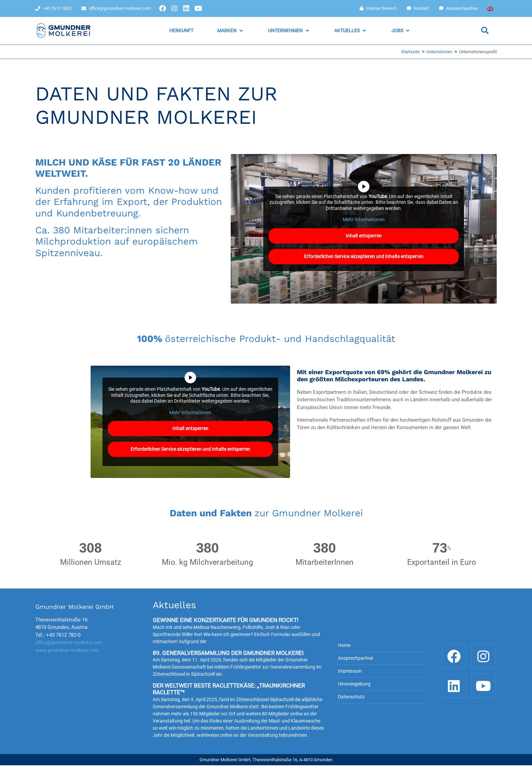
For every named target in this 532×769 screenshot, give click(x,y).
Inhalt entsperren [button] (364, 235)
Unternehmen (439, 52)
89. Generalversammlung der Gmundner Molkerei (228, 653)
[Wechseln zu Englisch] (490, 9)
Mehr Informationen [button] (364, 219)
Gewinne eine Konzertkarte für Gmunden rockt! (225, 620)
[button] (231, 31)
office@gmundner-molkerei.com (69, 642)
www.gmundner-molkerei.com (67, 650)
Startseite (410, 52)
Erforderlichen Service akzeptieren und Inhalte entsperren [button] (364, 256)
